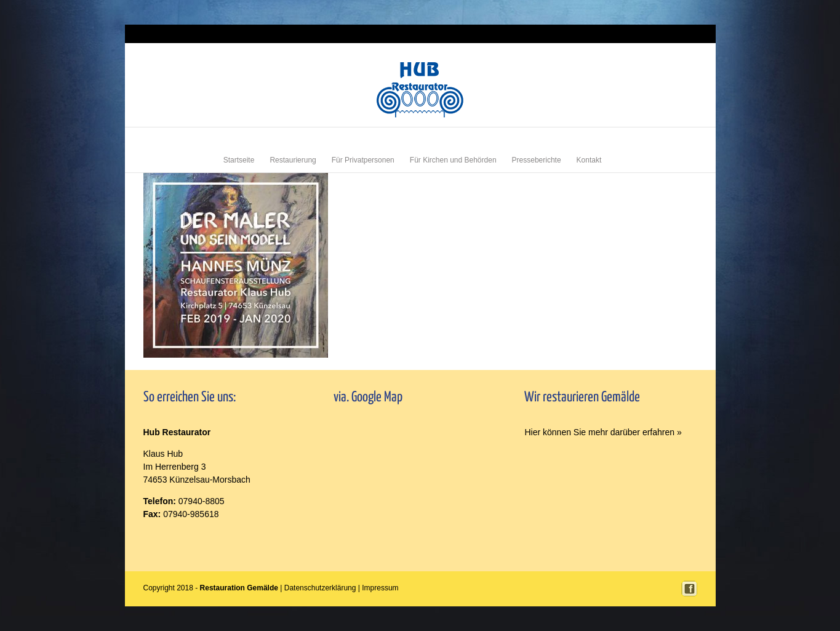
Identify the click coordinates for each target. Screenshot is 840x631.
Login (654, 34)
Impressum (682, 34)
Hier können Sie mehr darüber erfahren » (603, 432)
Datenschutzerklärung (320, 588)
